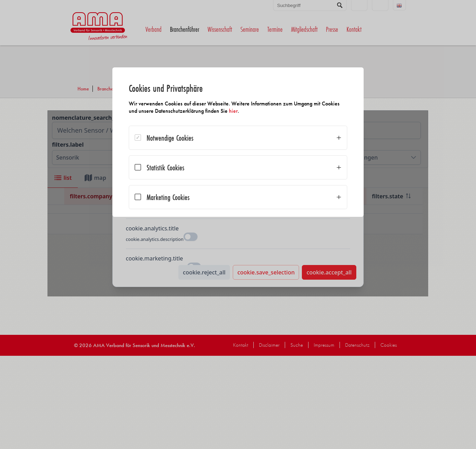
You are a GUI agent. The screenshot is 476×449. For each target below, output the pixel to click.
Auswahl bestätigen (166, 231)
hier (258, 111)
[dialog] (238, 168)
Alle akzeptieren (310, 246)
